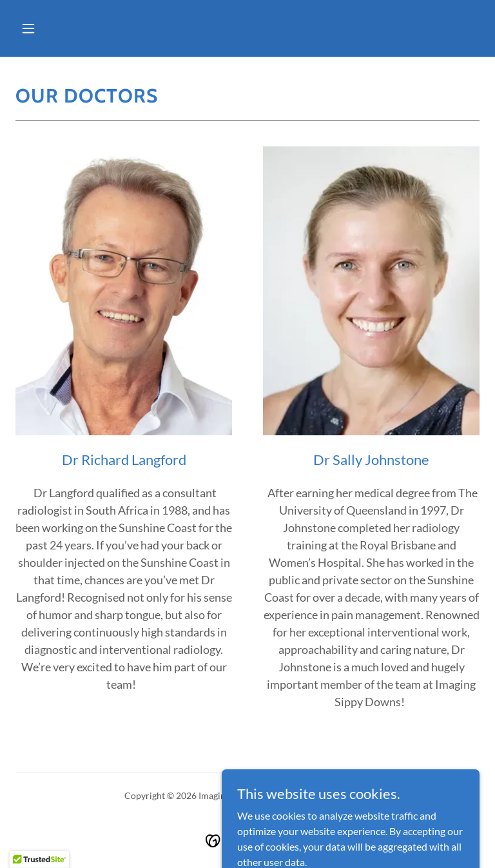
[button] (28, 28)
